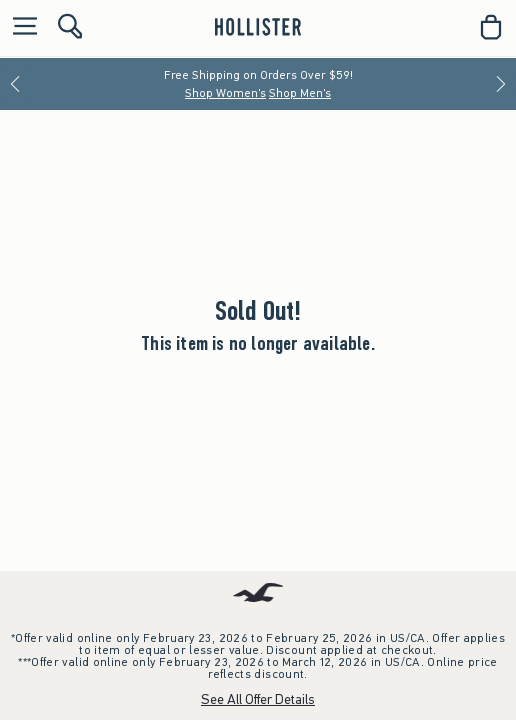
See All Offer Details (258, 699)
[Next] (501, 84)
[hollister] (257, 27)
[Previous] (15, 84)
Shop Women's (225, 93)
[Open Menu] (20, 27)
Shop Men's (300, 93)
